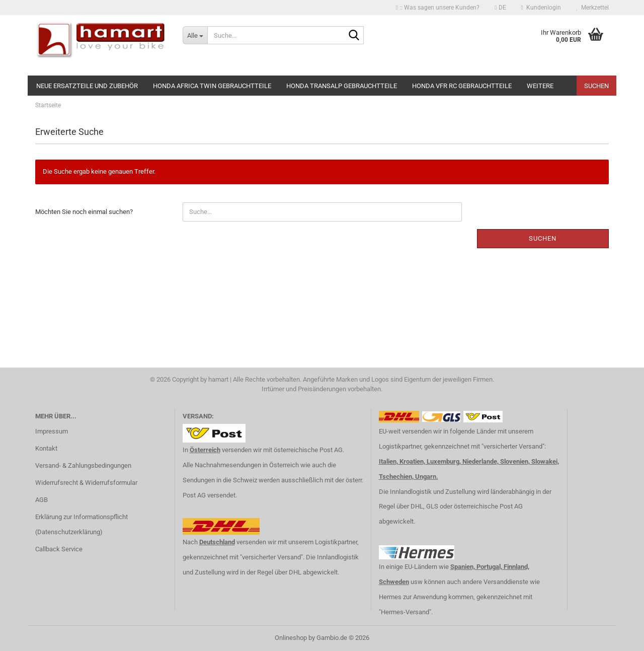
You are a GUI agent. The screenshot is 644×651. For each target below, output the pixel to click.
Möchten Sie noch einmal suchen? (84, 212)
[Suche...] (195, 35)
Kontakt (46, 448)
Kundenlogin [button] (541, 8)
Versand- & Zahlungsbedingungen (83, 465)
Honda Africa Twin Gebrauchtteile (212, 86)
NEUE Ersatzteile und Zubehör (87, 86)
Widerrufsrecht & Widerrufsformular (86, 483)
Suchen (596, 86)
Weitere (540, 86)
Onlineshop (291, 638)
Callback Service (59, 549)
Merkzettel (592, 8)
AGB (42, 500)
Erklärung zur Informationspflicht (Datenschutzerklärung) (82, 524)
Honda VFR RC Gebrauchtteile (462, 86)
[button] (500, 8)
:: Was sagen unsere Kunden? (438, 8)
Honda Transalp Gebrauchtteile (342, 86)
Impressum (52, 431)
